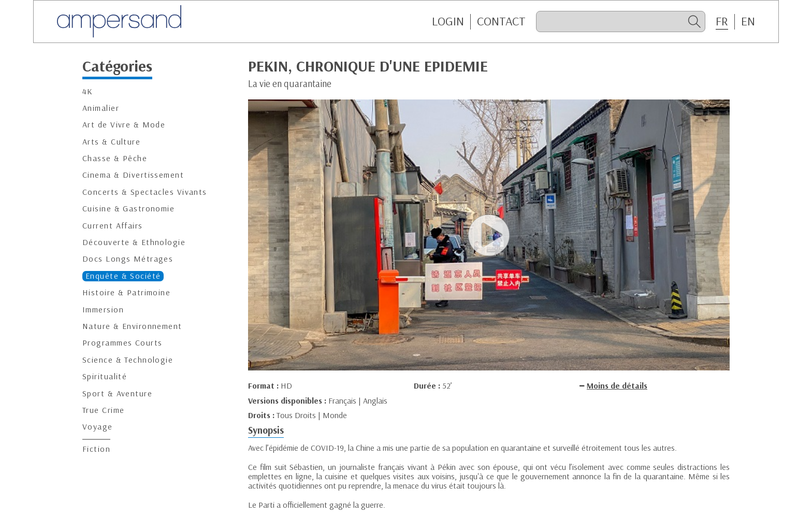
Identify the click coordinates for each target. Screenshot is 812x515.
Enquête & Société (123, 276)
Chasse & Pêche (115, 158)
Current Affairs (113, 226)
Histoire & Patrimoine (126, 292)
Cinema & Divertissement (133, 175)
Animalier (101, 108)
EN (748, 21)
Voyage (98, 427)
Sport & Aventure (117, 394)
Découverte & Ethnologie (134, 242)
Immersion (103, 310)
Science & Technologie (128, 360)
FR (722, 21)
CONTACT (501, 21)
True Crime (103, 410)
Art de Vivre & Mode (124, 125)
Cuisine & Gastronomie (128, 209)
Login (448, 21)
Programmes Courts (122, 343)
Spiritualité (105, 376)
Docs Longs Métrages (128, 259)
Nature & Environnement (132, 326)
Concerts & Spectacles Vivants (145, 192)
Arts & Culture (111, 142)
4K (88, 91)
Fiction (96, 449)
